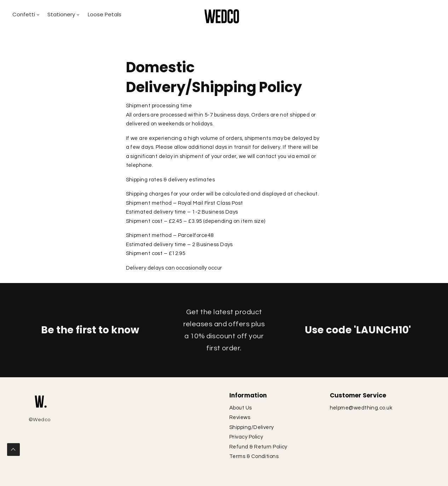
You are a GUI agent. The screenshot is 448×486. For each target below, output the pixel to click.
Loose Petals (105, 14)
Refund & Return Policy (259, 447)
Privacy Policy (247, 437)
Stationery (61, 14)
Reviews (240, 417)
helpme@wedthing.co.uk (361, 408)
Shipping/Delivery (252, 427)
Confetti (24, 14)
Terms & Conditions (255, 456)
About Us (241, 408)
